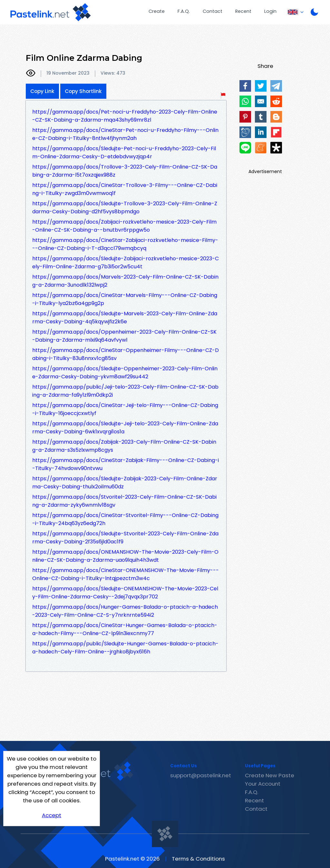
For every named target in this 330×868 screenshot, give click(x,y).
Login (270, 11)
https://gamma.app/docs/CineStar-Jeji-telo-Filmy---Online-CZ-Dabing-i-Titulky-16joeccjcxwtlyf (125, 409)
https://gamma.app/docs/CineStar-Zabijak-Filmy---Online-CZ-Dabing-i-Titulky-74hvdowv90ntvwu (126, 464)
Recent (243, 11)
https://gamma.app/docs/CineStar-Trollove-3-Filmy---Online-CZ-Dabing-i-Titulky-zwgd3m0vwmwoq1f (125, 189)
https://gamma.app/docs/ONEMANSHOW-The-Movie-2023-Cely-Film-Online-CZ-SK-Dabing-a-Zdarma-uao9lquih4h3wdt (125, 556)
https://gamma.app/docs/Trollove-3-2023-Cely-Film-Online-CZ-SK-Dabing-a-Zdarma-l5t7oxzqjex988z (125, 171)
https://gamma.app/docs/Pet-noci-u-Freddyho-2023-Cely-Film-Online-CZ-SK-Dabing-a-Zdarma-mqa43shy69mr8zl (125, 116)
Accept (52, 815)
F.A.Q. (184, 11)
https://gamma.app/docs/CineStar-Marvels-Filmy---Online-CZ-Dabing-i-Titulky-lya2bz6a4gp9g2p (125, 299)
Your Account (263, 784)
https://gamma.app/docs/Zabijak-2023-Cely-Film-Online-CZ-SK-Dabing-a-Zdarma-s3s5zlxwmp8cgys (124, 446)
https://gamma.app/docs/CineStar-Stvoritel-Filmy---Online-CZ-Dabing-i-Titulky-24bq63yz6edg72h (125, 519)
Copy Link (42, 91)
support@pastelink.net (201, 775)
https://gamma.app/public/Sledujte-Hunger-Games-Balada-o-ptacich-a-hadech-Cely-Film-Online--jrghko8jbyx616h (125, 648)
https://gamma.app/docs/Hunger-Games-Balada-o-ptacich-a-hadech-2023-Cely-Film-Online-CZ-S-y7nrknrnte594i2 (125, 611)
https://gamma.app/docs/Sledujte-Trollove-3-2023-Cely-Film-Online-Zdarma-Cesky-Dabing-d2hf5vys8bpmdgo (125, 208)
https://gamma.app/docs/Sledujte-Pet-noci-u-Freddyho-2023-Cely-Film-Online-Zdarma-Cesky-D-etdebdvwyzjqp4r (124, 152)
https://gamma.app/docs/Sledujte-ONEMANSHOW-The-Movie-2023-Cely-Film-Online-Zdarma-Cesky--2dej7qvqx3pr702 (125, 593)
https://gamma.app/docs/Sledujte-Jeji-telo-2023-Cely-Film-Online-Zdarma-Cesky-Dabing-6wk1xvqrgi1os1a (125, 428)
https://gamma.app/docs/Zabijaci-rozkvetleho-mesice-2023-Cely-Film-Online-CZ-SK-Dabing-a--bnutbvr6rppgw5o (124, 226)
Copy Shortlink (83, 91)
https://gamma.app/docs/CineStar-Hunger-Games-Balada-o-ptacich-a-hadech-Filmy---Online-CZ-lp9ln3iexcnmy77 (125, 629)
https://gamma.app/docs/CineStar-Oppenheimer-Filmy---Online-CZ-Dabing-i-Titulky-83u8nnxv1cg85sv (126, 354)
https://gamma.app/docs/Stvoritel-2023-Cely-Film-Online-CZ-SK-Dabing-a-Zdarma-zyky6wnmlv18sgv (124, 501)
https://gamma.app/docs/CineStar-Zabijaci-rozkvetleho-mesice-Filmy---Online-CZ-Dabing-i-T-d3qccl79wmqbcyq (125, 244)
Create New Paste (270, 775)
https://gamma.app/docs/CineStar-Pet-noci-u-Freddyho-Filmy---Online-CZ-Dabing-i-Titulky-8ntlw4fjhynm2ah (125, 134)
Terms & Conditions (198, 859)
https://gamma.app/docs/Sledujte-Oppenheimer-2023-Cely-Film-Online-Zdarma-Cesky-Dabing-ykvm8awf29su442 (125, 373)
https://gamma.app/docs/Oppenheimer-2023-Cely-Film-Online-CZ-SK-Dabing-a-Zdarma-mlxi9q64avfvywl (124, 336)
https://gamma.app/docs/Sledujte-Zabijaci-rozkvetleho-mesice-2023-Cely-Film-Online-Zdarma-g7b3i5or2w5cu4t (126, 263)
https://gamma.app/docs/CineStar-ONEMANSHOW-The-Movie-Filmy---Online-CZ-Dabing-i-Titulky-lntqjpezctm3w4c (126, 574)
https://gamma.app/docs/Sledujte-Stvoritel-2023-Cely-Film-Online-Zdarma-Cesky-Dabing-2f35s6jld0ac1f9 (125, 538)
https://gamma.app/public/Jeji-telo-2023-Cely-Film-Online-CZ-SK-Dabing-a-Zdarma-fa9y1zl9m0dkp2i (125, 391)
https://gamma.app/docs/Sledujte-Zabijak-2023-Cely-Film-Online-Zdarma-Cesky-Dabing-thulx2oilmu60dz (125, 483)
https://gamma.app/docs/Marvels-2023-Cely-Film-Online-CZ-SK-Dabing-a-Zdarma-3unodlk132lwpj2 (125, 281)
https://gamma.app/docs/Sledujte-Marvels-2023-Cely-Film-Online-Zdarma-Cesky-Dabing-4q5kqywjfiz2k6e (125, 318)
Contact (213, 11)
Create (157, 11)
